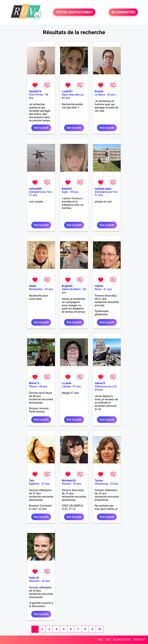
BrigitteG (67, 286)
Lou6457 (67, 91)
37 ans (46, 484)
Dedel (32, 286)
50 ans (111, 95)
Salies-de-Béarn (71, 289)
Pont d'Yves (36, 95)
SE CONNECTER (123, 12)
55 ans (74, 192)
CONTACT (139, 640)
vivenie (99, 286)
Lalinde (66, 386)
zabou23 (100, 383)
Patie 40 (34, 578)
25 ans (114, 484)
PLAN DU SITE (122, 640)
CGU (108, 640)
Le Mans (100, 95)
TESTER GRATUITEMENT (74, 12)
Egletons (34, 484)
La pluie (67, 383)
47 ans (77, 386)
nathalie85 (35, 189)
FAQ (100, 640)
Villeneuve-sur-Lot (106, 386)
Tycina (99, 480)
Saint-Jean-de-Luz (73, 95)
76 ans (77, 484)
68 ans (43, 386)
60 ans (66, 98)
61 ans (108, 289)
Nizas (98, 289)
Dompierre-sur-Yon (40, 192)
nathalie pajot (103, 189)
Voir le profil (41, 128)
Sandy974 (35, 91)
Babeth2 (67, 189)
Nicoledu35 (69, 480)
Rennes (66, 484)
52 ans (49, 289)
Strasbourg (101, 484)
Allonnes (34, 581)
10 (100, 629)
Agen (65, 192)
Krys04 (99, 91)
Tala (31, 480)
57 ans (33, 195)
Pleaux (33, 386)
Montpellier (36, 289)
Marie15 (34, 383)
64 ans (99, 390)
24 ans (46, 581)
